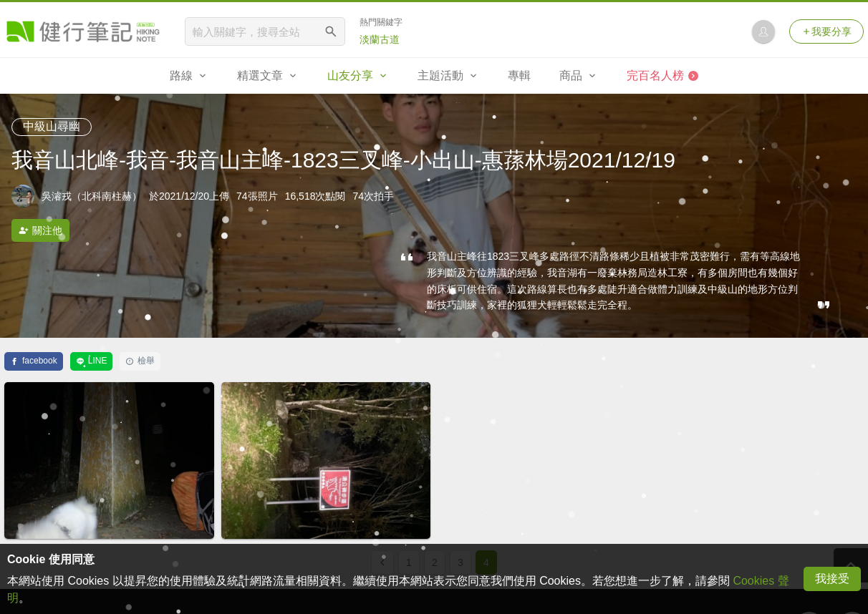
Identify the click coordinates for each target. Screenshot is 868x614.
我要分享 (826, 31)
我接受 (832, 579)
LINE (92, 361)
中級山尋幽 (52, 126)
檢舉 (140, 361)
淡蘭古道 (380, 39)
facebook (34, 361)
